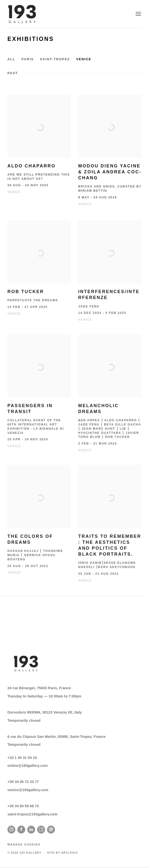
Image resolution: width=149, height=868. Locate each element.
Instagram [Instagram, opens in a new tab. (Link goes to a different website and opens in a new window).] (11, 830)
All (11, 59)
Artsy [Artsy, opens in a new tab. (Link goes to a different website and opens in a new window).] (41, 830)
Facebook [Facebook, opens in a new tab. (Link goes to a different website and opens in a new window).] (21, 830)
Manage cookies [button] (24, 844)
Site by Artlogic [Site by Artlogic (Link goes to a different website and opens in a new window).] (62, 853)
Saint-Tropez (55, 59)
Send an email (51, 830)
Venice (84, 59)
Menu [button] (138, 14)
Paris (28, 59)
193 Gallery (22, 14)
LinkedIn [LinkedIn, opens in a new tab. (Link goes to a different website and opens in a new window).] (31, 830)
